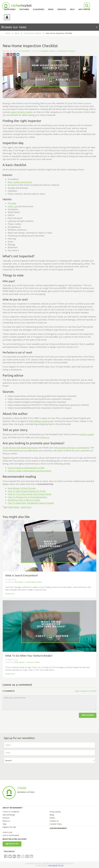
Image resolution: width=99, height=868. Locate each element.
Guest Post (26, 507)
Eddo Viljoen (19, 662)
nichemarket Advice (34, 582)
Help (4, 824)
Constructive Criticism (32, 33)
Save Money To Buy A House (22, 488)
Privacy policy (55, 812)
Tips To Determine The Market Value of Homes (31, 503)
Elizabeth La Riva (48, 51)
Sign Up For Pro (12, 844)
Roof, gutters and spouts (20, 182)
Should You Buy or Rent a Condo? (24, 500)
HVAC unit (13, 206)
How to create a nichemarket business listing (29, 471)
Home (8, 33)
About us (6, 821)
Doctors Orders (33, 662)
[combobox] (49, 760)
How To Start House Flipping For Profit (27, 491)
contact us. (44, 437)
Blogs (52, 815)
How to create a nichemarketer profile (26, 468)
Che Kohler (19, 582)
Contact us (54, 821)
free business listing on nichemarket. (72, 448)
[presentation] (23, 770)
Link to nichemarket (11, 835)
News (17, 33)
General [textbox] (8, 760)
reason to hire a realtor (21, 112)
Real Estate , (14, 507)
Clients (52, 818)
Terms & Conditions (11, 812)
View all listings (9, 815)
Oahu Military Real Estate (41, 421)
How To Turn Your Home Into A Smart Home (29, 494)
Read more (10, 594)
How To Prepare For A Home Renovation (27, 497)
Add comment (88, 715)
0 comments (24, 51)
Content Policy (56, 824)
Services (6, 818)
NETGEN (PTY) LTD (56, 866)
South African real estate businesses (20, 448)
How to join (7, 832)
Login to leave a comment (85, 691)
